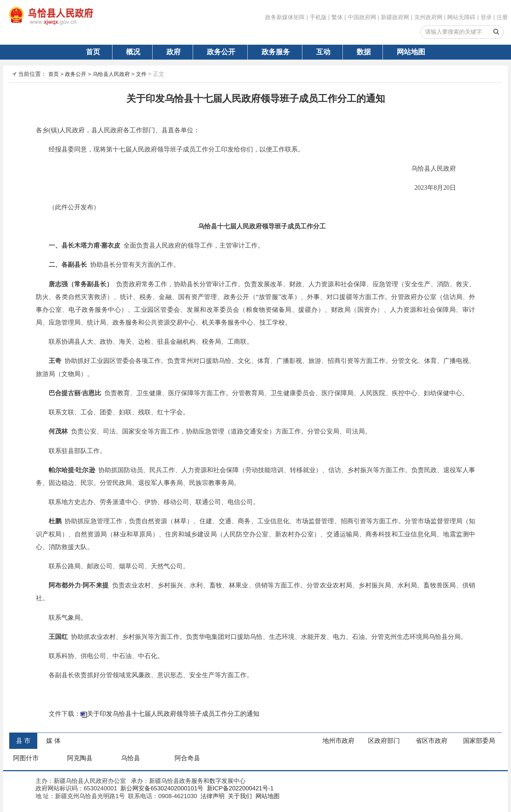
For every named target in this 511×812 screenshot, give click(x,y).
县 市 (23, 741)
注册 (502, 17)
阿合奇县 (187, 758)
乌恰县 (131, 758)
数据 (364, 52)
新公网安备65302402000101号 (161, 788)
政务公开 (221, 52)
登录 (486, 17)
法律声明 (212, 796)
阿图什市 (26, 758)
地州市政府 (339, 741)
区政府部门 (384, 741)
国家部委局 (479, 741)
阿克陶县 (80, 758)
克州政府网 (428, 17)
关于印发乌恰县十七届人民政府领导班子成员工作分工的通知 (173, 714)
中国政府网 (362, 17)
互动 (323, 52)
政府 (174, 52)
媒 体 (53, 741)
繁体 (337, 17)
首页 (93, 52)
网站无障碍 (461, 17)
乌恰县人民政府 (111, 74)
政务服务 (276, 52)
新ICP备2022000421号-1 (239, 788)
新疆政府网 (395, 17)
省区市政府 (432, 741)
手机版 (318, 17)
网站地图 (411, 52)
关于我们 (239, 796)
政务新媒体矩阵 (285, 17)
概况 (133, 52)
